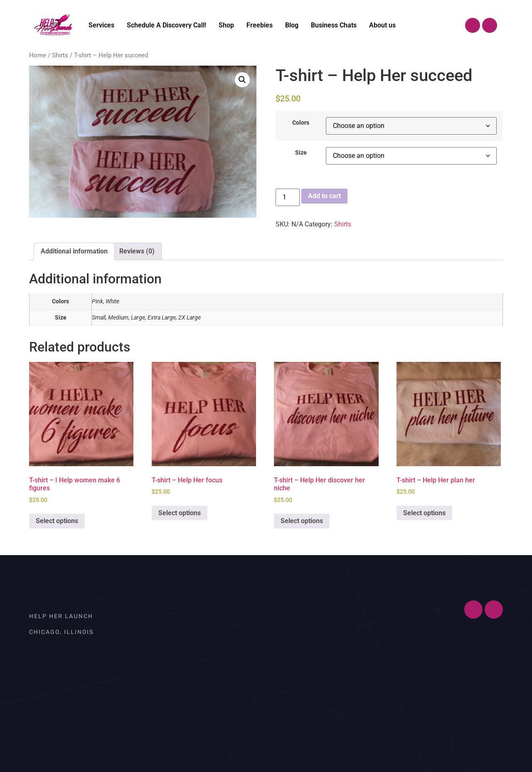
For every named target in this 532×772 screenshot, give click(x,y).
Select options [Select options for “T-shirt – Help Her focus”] (180, 513)
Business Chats (334, 25)
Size (301, 153)
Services (101, 25)
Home (38, 55)
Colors (301, 123)
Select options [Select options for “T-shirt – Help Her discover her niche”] (302, 521)
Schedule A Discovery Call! (166, 25)
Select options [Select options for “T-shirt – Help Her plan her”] (424, 513)
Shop (226, 25)
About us (382, 25)
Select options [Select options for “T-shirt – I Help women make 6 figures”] (57, 521)
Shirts (60, 55)
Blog (292, 25)
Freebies (260, 25)
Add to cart (324, 196)
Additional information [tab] (74, 251)
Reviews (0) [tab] (137, 251)
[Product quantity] (288, 197)
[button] (242, 80)
